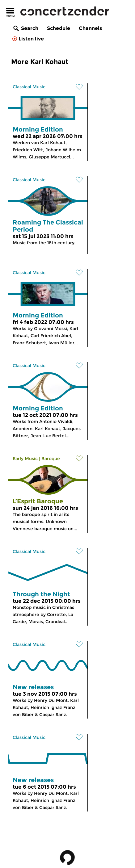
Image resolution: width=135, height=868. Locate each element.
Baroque (51, 459)
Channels (90, 28)
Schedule (59, 28)
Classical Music (29, 87)
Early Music (25, 459)
